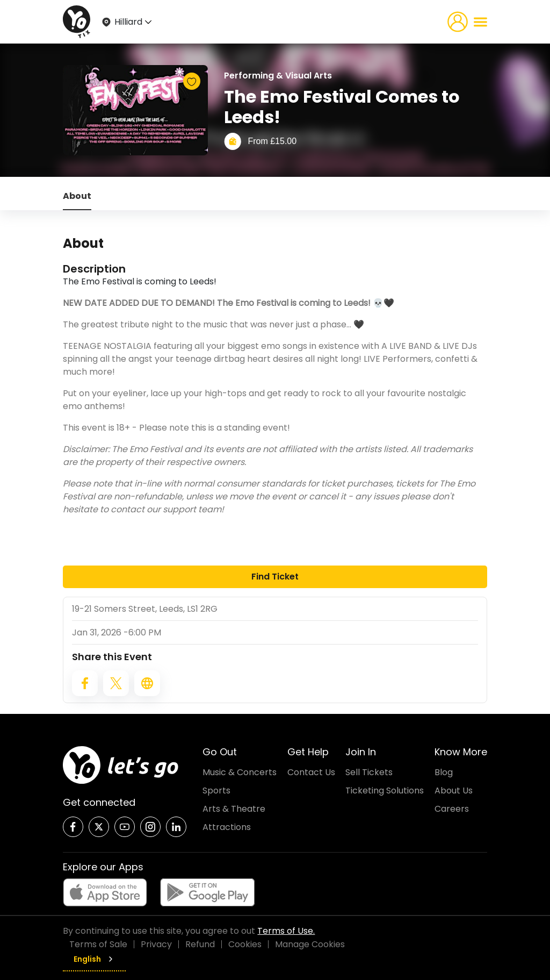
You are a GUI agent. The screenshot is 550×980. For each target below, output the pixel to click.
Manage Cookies (310, 944)
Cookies (245, 944)
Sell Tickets (369, 772)
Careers (452, 809)
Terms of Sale (98, 944)
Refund (200, 944)
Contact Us (311, 772)
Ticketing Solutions (385, 791)
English (94, 959)
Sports (216, 791)
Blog (444, 772)
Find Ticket (275, 577)
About (77, 196)
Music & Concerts (240, 772)
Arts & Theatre (234, 809)
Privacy (156, 944)
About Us (454, 791)
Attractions (227, 827)
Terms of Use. (286, 931)
